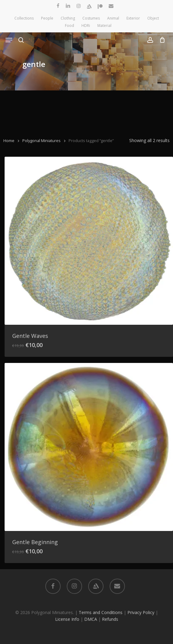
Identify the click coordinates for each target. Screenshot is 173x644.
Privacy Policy (141, 612)
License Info (67, 619)
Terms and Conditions (101, 612)
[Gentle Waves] (89, 241)
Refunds (110, 619)
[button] (9, 40)
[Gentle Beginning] (89, 447)
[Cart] (161, 40)
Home (9, 141)
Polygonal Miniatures (41, 141)
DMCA (91, 619)
